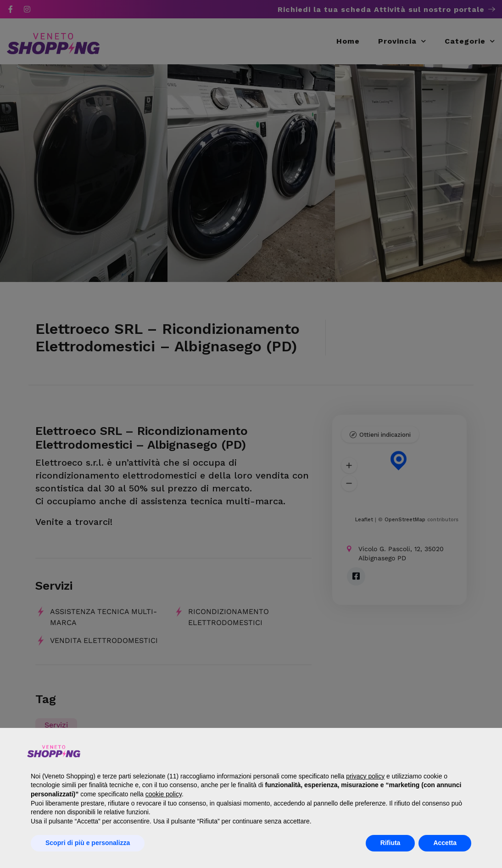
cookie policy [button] (164, 794)
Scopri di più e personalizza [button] (88, 843)
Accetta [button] (445, 843)
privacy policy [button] (365, 776)
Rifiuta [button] (390, 843)
